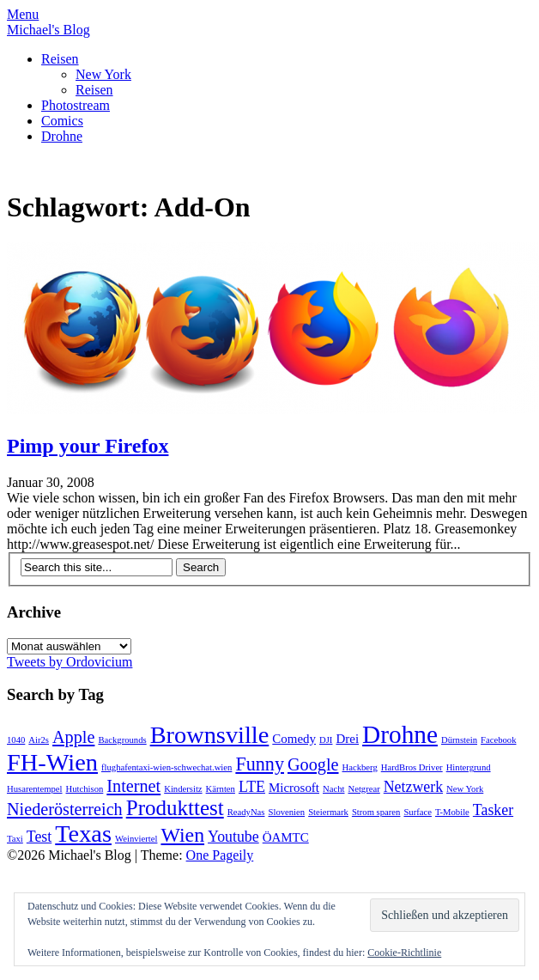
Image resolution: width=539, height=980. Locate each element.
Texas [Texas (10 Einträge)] (83, 834)
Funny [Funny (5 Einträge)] (260, 764)
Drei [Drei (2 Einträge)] (347, 739)
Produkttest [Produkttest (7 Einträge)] (175, 808)
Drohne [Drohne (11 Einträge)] (400, 734)
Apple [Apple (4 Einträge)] (73, 737)
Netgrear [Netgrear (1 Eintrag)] (363, 789)
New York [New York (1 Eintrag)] (465, 789)
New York (103, 74)
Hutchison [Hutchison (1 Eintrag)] (85, 789)
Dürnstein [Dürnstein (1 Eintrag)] (459, 740)
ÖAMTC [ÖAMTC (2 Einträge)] (286, 837)
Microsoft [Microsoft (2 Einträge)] (294, 788)
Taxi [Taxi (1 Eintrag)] (15, 839)
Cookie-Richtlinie (404, 953)
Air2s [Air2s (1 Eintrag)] (39, 740)
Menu (23, 14)
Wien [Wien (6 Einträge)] (182, 835)
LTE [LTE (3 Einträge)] (252, 787)
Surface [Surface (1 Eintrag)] (418, 812)
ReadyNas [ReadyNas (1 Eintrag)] (246, 812)
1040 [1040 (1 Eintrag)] (16, 740)
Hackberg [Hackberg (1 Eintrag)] (360, 767)
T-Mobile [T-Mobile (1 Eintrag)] (452, 812)
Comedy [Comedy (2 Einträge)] (294, 739)
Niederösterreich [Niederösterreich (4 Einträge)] (65, 809)
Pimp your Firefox (88, 446)
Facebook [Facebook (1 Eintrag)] (498, 740)
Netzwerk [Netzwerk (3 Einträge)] (413, 787)
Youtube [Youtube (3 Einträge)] (233, 837)
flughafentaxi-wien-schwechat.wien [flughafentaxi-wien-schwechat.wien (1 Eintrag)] (167, 767)
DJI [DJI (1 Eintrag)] (326, 740)
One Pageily (220, 855)
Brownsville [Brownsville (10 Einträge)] (210, 735)
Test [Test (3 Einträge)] (39, 837)
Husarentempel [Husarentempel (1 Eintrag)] (35, 789)
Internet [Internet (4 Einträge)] (133, 786)
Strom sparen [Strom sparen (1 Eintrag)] (376, 812)
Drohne (62, 136)
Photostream (76, 105)
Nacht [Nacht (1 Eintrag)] (333, 789)
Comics (62, 121)
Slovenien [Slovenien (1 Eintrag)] (287, 812)
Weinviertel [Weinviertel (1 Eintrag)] (136, 839)
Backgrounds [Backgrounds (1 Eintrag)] (122, 740)
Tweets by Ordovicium (70, 662)
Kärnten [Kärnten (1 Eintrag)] (221, 789)
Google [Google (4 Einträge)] (313, 764)
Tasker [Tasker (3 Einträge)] (493, 810)
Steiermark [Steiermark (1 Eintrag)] (328, 812)
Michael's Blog (48, 30)
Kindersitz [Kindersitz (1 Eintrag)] (183, 789)
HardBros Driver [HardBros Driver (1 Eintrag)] (412, 767)
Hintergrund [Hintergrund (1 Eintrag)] (469, 767)
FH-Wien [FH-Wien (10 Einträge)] (52, 762)
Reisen (60, 59)
